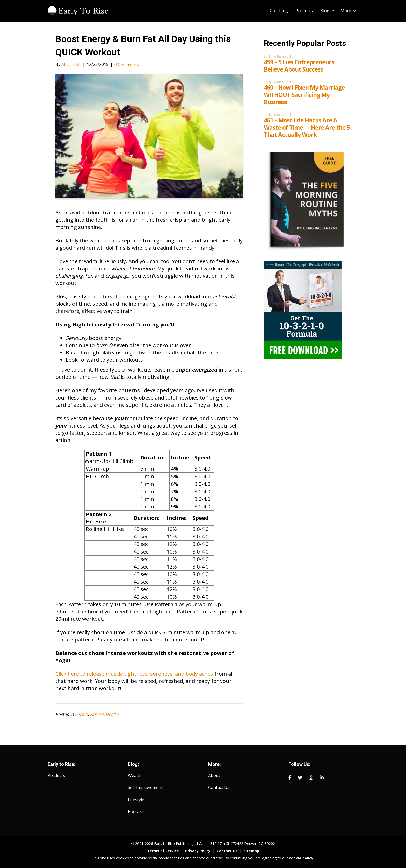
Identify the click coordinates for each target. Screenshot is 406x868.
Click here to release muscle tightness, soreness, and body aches (134, 674)
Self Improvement (145, 787)
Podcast (136, 811)
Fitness (97, 714)
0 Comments (127, 64)
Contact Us (219, 787)
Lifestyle (136, 800)
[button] (333, 11)
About (214, 775)
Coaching (279, 11)
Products (304, 11)
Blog (325, 11)
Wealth (135, 775)
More (346, 11)
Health (112, 714)
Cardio (81, 714)
